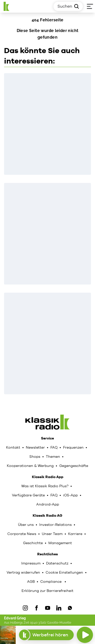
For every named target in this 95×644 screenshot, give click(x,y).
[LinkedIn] (59, 608)
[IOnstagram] (25, 608)
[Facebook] (36, 608)
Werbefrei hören (46, 635)
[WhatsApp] (70, 608)
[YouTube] (48, 608)
